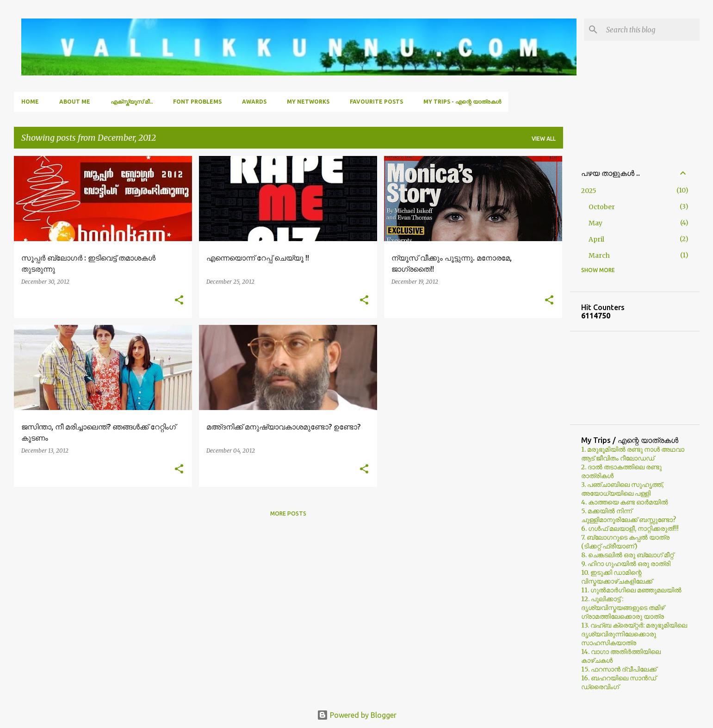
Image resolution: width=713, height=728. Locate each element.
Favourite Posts (376, 102)
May (595, 223)
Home (30, 102)
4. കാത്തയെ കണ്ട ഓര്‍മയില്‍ (625, 502)
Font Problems (197, 102)
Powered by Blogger (357, 715)
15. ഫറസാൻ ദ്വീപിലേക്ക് (619, 669)
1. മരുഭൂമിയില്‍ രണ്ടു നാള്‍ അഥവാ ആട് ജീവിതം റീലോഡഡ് (633, 454)
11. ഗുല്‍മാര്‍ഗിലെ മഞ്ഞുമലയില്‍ (631, 590)
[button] (179, 301)
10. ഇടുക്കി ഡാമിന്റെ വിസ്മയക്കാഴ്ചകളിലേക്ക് (617, 577)
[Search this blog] (651, 30)
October (602, 207)
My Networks (308, 102)
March (599, 255)
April (596, 239)
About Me (75, 102)
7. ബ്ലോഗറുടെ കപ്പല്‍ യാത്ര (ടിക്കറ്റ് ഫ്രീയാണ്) (625, 542)
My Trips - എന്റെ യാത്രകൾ (462, 102)
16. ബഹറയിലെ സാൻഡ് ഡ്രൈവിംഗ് (619, 682)
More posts (288, 513)
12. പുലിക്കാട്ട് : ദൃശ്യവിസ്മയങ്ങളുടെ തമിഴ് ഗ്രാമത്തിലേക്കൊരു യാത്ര (623, 608)
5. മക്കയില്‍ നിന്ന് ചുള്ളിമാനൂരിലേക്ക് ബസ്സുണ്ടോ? (629, 515)
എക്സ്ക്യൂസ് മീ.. (132, 102)
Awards (254, 102)
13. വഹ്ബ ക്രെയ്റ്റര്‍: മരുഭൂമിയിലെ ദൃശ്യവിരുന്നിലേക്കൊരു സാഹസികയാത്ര (634, 634)
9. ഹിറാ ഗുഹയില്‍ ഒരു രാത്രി (626, 564)
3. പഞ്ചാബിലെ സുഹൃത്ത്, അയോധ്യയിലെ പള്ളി (622, 489)
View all (544, 139)
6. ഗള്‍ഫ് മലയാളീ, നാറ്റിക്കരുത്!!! (630, 529)
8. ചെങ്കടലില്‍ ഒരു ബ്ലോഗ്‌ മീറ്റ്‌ (627, 555)
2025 (589, 191)
